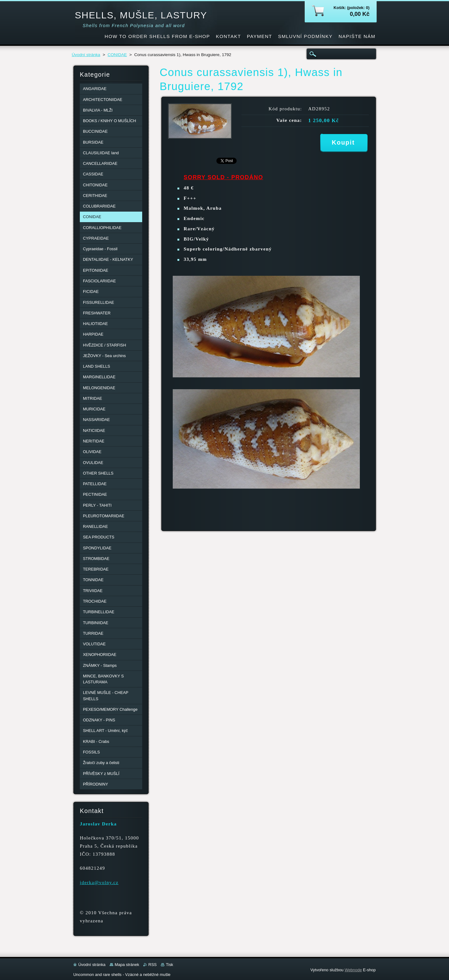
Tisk (169, 965)
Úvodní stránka (86, 55)
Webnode (353, 970)
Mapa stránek (127, 965)
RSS (153, 965)
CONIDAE (117, 55)
